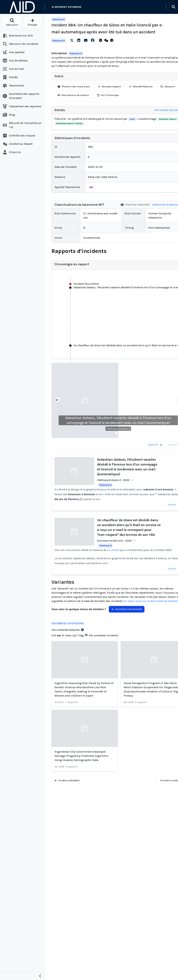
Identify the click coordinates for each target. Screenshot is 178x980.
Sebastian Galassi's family (69, 123)
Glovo (132, 119)
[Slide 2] (120, 433)
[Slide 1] (116, 433)
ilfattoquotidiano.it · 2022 (113, 480)
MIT (91, 187)
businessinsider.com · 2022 (114, 541)
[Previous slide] (57, 400)
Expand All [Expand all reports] (155, 445)
